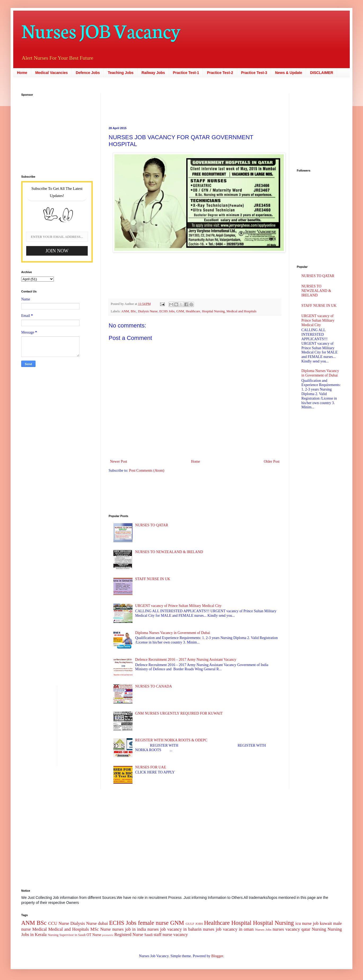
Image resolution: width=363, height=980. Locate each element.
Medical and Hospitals (242, 311)
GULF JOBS (194, 924)
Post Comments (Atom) (147, 471)
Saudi (148, 935)
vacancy (181, 935)
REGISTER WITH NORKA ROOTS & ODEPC (171, 740)
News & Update (289, 73)
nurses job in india (129, 929)
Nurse (105, 929)
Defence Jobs (88, 73)
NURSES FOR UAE (151, 767)
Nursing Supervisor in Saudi (67, 935)
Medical (40, 929)
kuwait (326, 923)
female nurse (153, 923)
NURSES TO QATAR (152, 525)
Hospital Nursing (213, 311)
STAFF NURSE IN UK (153, 579)
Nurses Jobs (263, 930)
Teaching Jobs (121, 73)
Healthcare (193, 311)
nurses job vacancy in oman (228, 929)
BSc (133, 311)
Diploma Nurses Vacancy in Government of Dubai (173, 633)
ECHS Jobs (167, 311)
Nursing (319, 929)
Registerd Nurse (129, 935)
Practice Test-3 (254, 73)
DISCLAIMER (322, 73)
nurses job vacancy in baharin (174, 929)
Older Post (272, 461)
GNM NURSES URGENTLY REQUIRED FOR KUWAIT (179, 713)
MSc (95, 929)
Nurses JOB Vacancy (101, 30)
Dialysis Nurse (148, 311)
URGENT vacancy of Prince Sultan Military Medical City (178, 606)
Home (22, 73)
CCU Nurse (59, 923)
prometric (108, 935)
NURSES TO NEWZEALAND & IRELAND (169, 552)
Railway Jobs (153, 73)
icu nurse (304, 923)
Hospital (241, 923)
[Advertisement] (54, 132)
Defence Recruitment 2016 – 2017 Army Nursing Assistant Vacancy (186, 660)
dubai (103, 923)
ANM (125, 311)
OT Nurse (94, 935)
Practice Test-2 (220, 73)
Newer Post (119, 461)
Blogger (217, 956)
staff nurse (163, 935)
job (316, 923)
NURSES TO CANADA (154, 686)
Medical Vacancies (52, 73)
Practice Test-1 (186, 73)
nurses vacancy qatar (291, 929)
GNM (180, 311)
